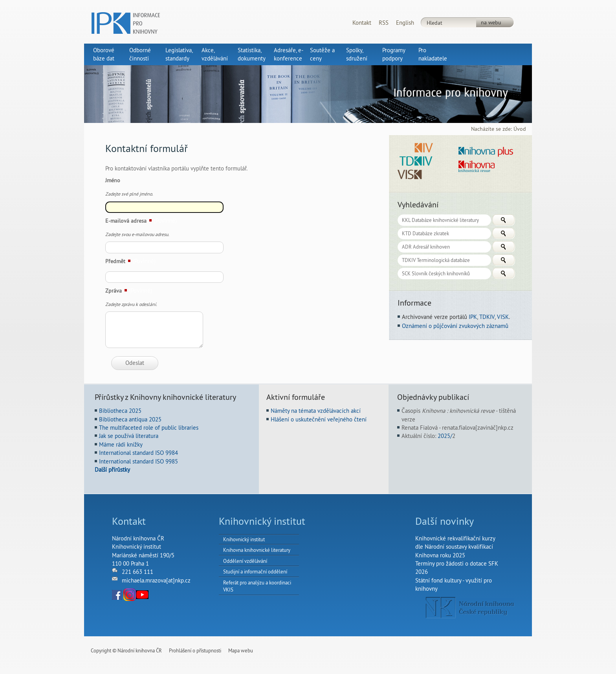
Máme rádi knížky (121, 444)
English (405, 23)
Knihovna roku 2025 (440, 555)
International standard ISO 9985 (138, 461)
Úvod (520, 129)
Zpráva (114, 291)
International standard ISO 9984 (138, 453)
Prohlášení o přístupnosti (195, 650)
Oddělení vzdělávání (245, 561)
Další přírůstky (112, 470)
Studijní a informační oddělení (255, 571)
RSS (384, 23)
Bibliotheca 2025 (120, 411)
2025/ (445, 436)
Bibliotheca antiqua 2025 (130, 419)
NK (470, 608)
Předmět (115, 261)
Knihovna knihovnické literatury (257, 550)
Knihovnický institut (244, 539)
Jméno (113, 180)
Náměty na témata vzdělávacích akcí (316, 411)
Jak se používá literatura (129, 436)
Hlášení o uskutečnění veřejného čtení (319, 419)
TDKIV (487, 317)
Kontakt (362, 23)
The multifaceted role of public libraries (149, 428)
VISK (503, 317)
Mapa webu (241, 650)
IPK (473, 317)
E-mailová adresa (126, 221)
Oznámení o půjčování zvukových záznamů (455, 326)
